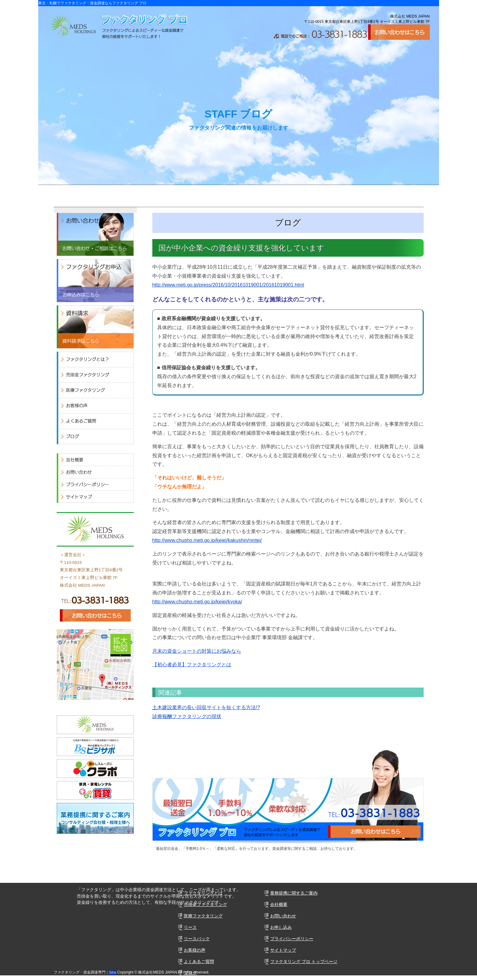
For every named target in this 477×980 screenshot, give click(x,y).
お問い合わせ (283, 916)
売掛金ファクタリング (205, 904)
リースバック (197, 939)
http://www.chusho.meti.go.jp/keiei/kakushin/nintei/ (207, 540)
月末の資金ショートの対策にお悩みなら (197, 651)
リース (190, 927)
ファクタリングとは (203, 893)
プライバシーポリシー (292, 939)
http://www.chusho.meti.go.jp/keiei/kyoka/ (197, 602)
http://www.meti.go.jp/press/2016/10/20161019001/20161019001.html (228, 285)
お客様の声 (239, 196)
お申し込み (281, 927)
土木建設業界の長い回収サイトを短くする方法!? (206, 707)
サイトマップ (283, 950)
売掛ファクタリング (91, 196)
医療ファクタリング (165, 196)
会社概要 (387, 196)
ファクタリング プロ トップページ (304, 961)
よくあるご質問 (313, 196)
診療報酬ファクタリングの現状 (187, 716)
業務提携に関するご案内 (294, 893)
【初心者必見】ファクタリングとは (192, 665)
